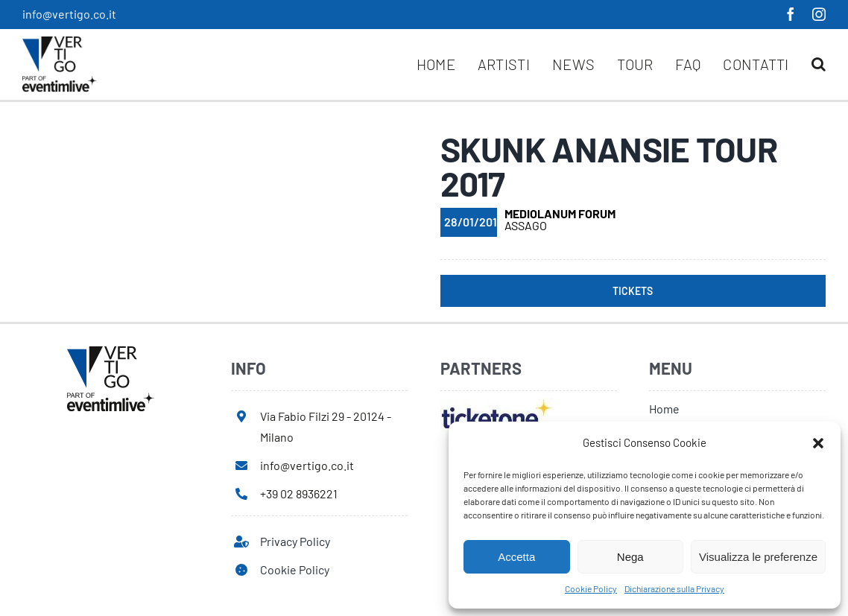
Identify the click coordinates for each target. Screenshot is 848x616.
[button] (818, 443)
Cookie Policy (591, 588)
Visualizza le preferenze (758, 557)
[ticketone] (497, 404)
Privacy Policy (295, 541)
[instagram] (819, 14)
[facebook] (791, 14)
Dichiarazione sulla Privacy (674, 588)
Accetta (516, 557)
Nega (630, 557)
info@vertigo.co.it (69, 14)
